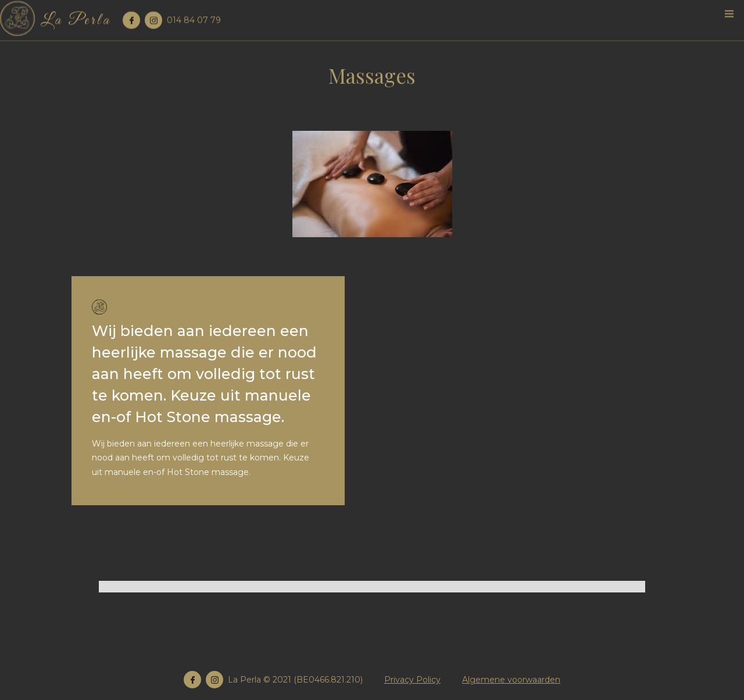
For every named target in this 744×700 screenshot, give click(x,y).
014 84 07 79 (194, 19)
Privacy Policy (412, 680)
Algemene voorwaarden (511, 680)
